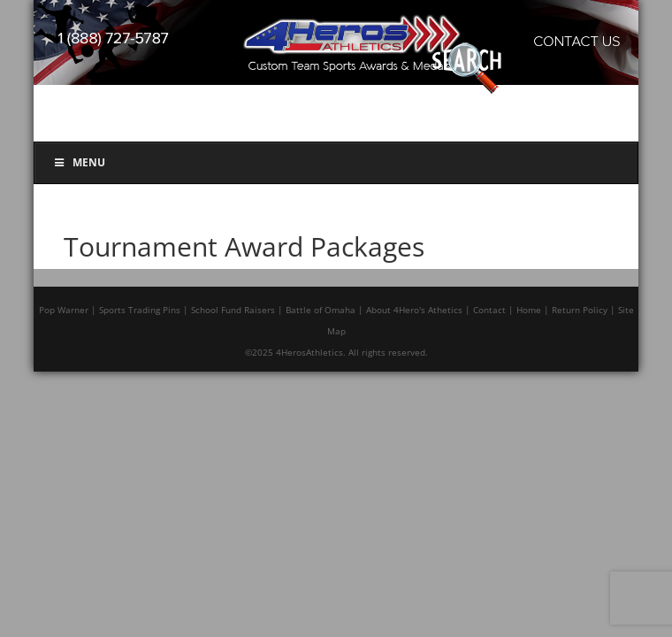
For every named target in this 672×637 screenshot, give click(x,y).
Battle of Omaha (321, 310)
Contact (489, 310)
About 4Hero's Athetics (414, 310)
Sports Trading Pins (140, 310)
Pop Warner (64, 310)
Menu (79, 162)
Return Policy (580, 310)
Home (529, 310)
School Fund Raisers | (237, 310)
